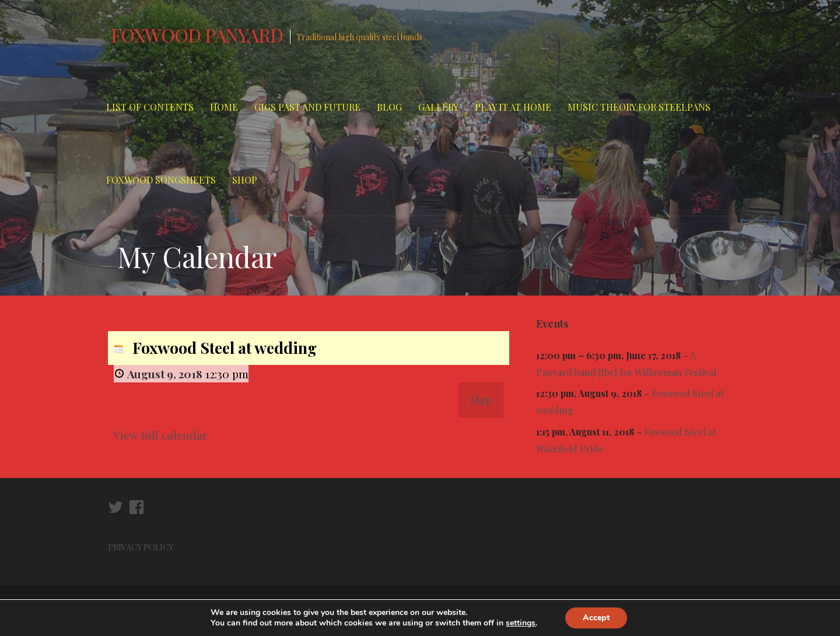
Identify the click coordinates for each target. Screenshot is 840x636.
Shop (245, 180)
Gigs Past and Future (307, 107)
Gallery (438, 107)
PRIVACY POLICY (141, 547)
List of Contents (150, 107)
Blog (389, 107)
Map (481, 399)
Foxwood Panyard (197, 35)
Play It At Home (513, 107)
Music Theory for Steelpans (639, 107)
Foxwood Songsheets (161, 180)
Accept (596, 618)
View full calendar (161, 435)
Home (224, 107)
